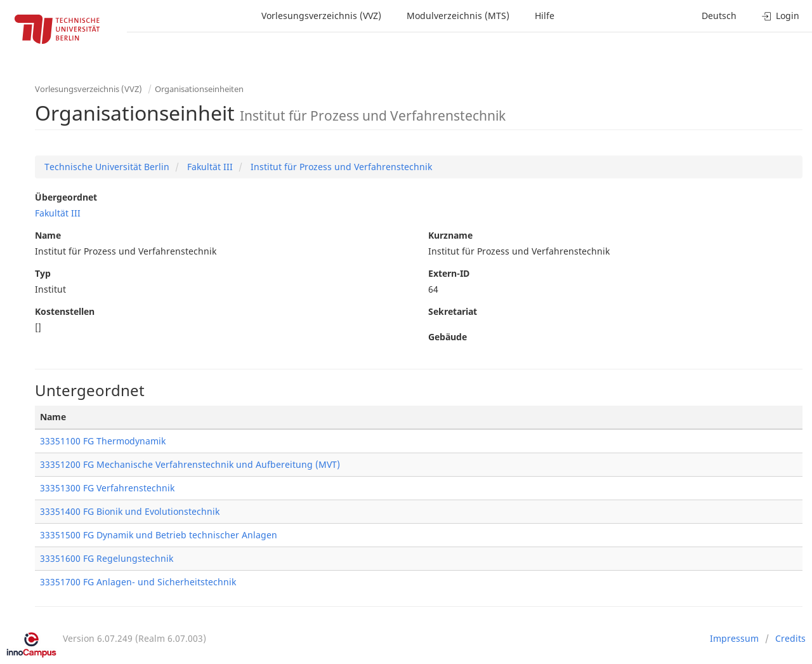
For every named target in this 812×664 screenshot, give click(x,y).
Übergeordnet (66, 197)
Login (781, 16)
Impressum (734, 638)
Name (48, 235)
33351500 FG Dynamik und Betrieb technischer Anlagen (159, 535)
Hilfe (545, 16)
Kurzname (450, 235)
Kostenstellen (65, 311)
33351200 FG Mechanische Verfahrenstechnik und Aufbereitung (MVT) (190, 464)
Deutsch (719, 16)
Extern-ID (449, 273)
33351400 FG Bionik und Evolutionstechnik (130, 511)
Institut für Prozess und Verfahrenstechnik (340, 167)
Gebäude (448, 337)
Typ (43, 273)
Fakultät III (209, 167)
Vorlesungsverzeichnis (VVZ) (321, 16)
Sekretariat (453, 311)
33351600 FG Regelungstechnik (107, 558)
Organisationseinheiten (199, 89)
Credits (790, 638)
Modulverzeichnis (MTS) (458, 16)
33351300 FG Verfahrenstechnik (107, 488)
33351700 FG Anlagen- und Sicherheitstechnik (138, 582)
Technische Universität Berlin (107, 167)
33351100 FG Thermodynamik (103, 441)
